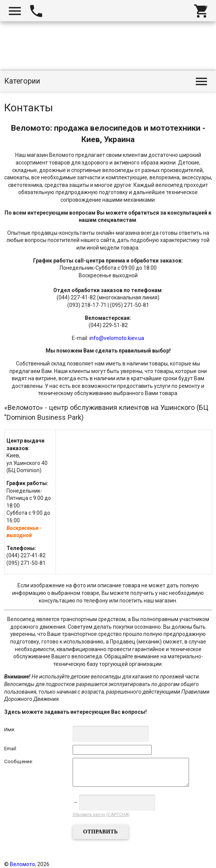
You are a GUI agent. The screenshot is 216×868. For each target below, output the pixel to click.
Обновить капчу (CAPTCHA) (101, 815)
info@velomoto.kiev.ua (117, 338)
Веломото (22, 864)
